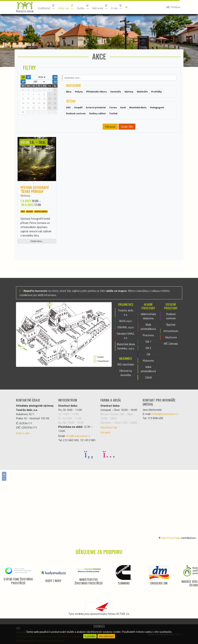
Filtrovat (110, 127)
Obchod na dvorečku (126, 373)
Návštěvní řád (109, 427)
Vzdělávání (47, 7)
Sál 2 (148, 348)
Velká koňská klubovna (148, 316)
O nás (117, 7)
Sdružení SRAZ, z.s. (126, 336)
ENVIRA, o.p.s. (126, 327)
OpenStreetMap (171, 538)
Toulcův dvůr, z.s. (126, 312)
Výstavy (25, 195)
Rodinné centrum (171, 316)
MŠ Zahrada (171, 344)
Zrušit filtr (127, 127)
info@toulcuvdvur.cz (78, 436)
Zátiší (148, 377)
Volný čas (66, 7)
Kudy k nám (23, 433)
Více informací (106, 636)
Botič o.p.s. (126, 321)
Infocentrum (171, 331)
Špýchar (171, 325)
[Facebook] (89, 454)
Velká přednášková (148, 369)
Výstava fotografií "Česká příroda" (35, 189)
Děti (23, 211)
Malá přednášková (148, 327)
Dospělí (30, 211)
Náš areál (100, 7)
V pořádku (90, 636)
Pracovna (148, 335)
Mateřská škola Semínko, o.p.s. (126, 346)
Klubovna (148, 360)
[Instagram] (109, 454)
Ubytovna (171, 337)
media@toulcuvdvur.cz (165, 414)
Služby (83, 7)
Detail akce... (37, 241)
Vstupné (105, 432)
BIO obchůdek (126, 364)
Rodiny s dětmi (41, 211)
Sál (148, 354)
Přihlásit (173, 7)
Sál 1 (148, 341)
